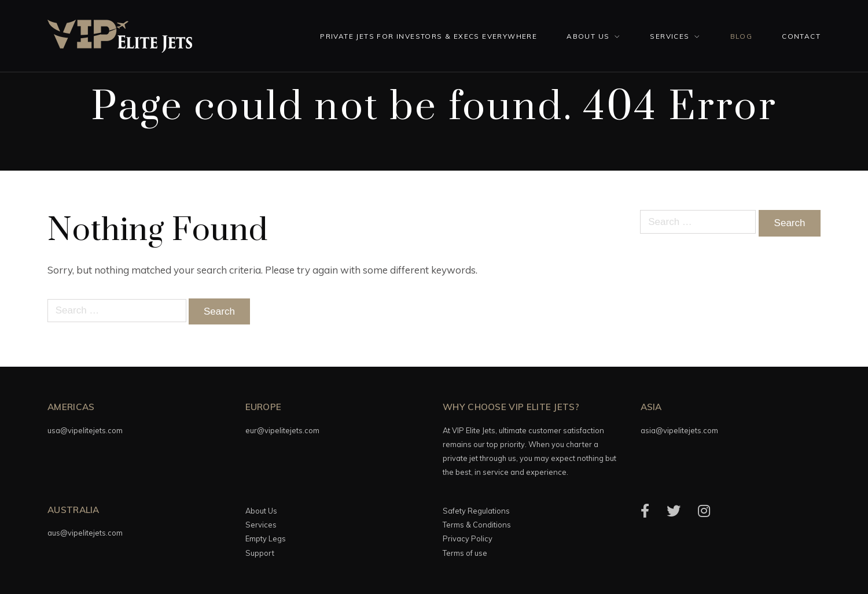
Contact (801, 36)
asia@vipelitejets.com (679, 430)
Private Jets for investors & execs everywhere (429, 36)
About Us (588, 36)
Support (260, 553)
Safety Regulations (476, 511)
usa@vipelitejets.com (85, 430)
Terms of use (465, 553)
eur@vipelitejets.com (282, 430)
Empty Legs (266, 538)
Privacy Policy (468, 538)
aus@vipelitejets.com (85, 533)
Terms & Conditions (477, 525)
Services (670, 36)
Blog (742, 36)
